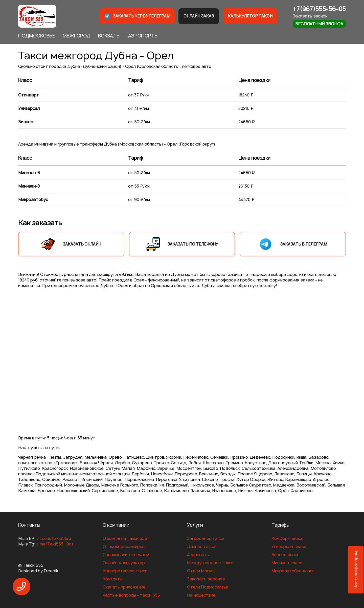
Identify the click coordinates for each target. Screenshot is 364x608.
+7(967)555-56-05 (319, 9)
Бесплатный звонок (319, 24)
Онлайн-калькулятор (124, 563)
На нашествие (201, 595)
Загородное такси (206, 538)
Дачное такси (201, 546)
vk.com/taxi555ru (54, 538)
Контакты (113, 579)
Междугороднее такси (210, 563)
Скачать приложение (124, 587)
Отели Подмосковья (208, 587)
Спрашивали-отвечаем (126, 555)
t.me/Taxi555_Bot (55, 544)
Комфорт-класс (287, 538)
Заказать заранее (206, 579)
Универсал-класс (289, 546)
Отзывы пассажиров (124, 546)
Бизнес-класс (285, 555)
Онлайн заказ (199, 16)
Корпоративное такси (125, 571)
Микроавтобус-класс (293, 571)
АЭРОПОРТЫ (143, 36)
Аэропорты (198, 555)
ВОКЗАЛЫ (109, 36)
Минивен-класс (287, 563)
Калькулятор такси (250, 16)
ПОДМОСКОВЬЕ (37, 36)
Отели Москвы (202, 571)
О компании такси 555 (125, 538)
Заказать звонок (310, 16)
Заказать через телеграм (137, 16)
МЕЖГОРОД (77, 36)
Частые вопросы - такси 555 (131, 595)
